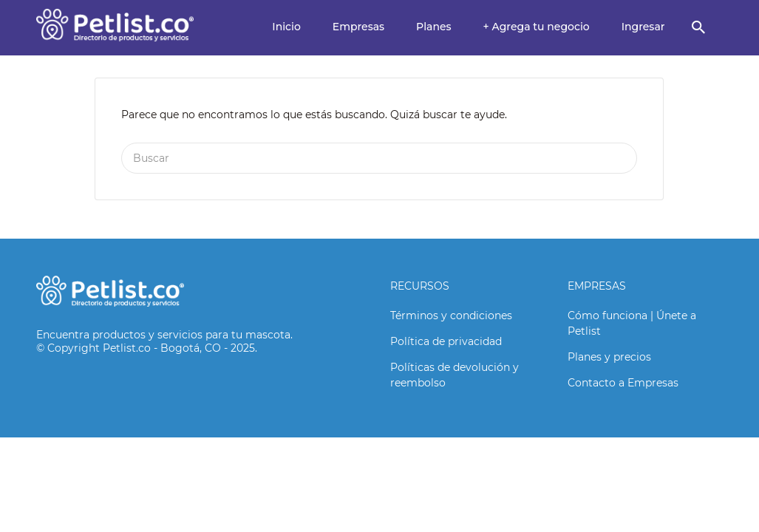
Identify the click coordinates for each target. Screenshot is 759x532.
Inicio (286, 27)
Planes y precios (609, 357)
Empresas (358, 27)
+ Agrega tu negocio (537, 27)
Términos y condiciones (451, 316)
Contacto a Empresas (623, 383)
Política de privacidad (446, 341)
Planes (434, 27)
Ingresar (643, 27)
